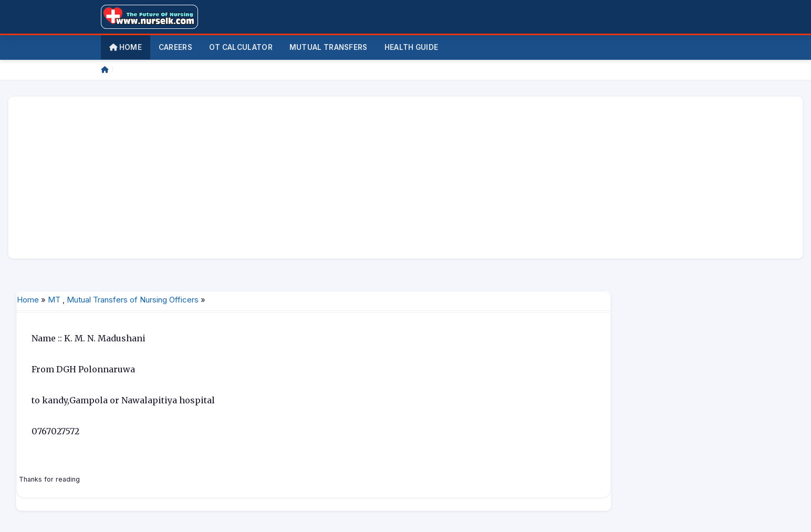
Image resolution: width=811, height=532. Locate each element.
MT (54, 300)
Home (126, 47)
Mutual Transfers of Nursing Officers (133, 300)
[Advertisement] (332, 178)
